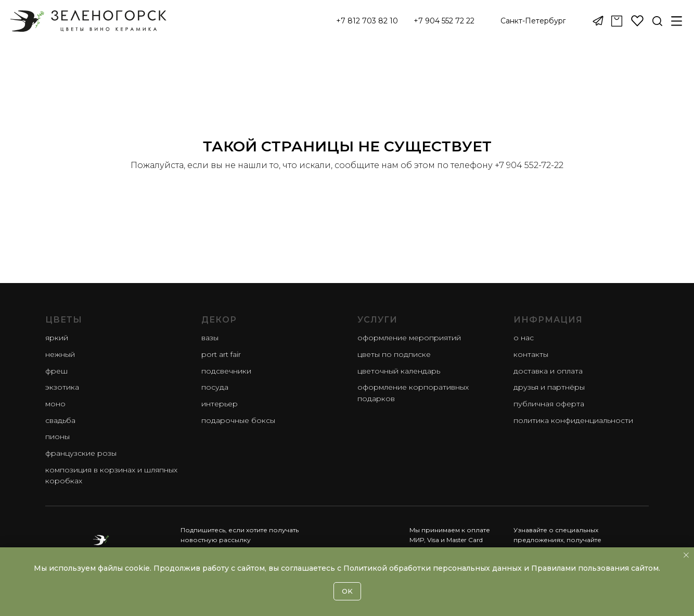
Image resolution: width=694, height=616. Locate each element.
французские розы (81, 453)
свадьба (60, 420)
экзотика (62, 387)
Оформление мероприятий (409, 338)
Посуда (215, 387)
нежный (60, 354)
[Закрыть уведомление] (686, 555)
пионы (57, 437)
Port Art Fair (221, 354)
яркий (57, 338)
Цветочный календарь (399, 371)
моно (55, 404)
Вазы (210, 338)
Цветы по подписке (394, 354)
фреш (56, 371)
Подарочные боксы (238, 420)
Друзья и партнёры (549, 387)
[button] (533, 21)
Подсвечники (226, 371)
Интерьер (220, 404)
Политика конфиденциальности (573, 420)
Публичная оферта (549, 404)
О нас (524, 338)
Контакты (531, 354)
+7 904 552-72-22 (529, 165)
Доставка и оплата (548, 371)
